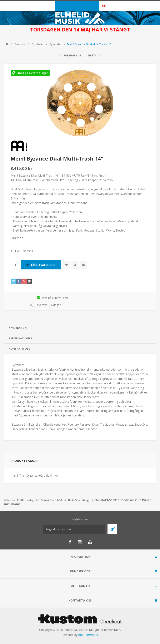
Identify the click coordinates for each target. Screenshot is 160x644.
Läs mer (17, 238)
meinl (14, 475)
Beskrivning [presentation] (18, 328)
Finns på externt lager (32, 73)
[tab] (80, 328)
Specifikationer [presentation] (20, 338)
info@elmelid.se (131, 500)
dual (49, 475)
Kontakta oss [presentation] (19, 349)
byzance (32, 475)
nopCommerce (88, 635)
